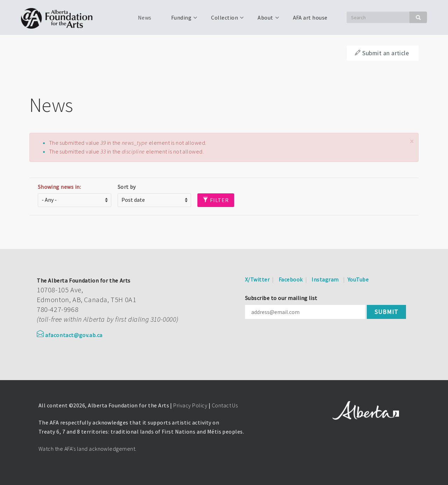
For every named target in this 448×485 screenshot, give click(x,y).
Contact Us (225, 405)
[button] (412, 141)
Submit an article (382, 53)
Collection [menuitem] (224, 20)
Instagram (325, 279)
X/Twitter (257, 279)
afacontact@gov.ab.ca (70, 335)
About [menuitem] (265, 20)
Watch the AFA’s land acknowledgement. (87, 449)
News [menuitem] (145, 17)
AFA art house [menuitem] (310, 17)
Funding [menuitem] (181, 20)
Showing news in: (59, 187)
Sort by (127, 187)
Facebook (291, 279)
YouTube (358, 279)
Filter (216, 200)
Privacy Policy (190, 405)
